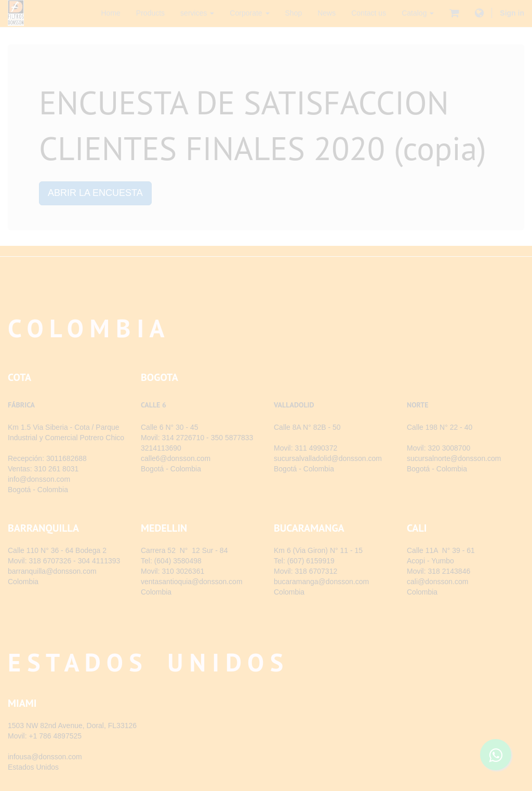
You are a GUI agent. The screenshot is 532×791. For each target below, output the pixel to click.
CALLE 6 (154, 405)
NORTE (418, 405)
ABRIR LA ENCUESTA (95, 193)
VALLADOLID (294, 405)
